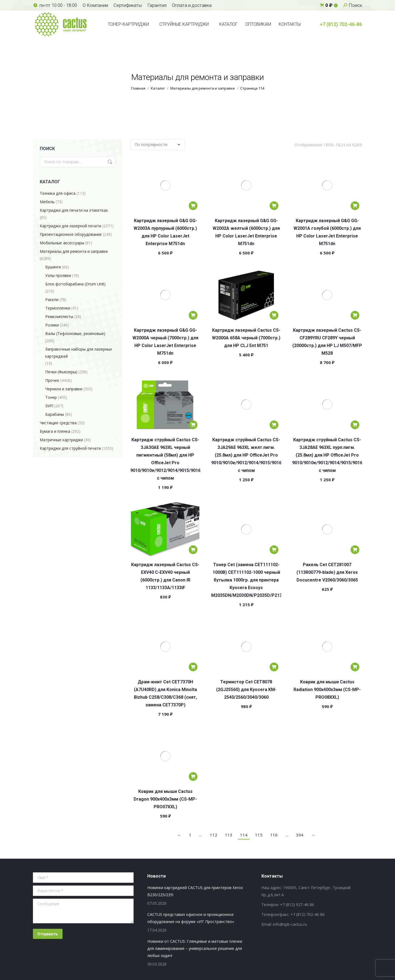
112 (214, 835)
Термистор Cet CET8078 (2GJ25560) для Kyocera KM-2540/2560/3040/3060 (246, 690)
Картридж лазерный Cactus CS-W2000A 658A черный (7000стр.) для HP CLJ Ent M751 (246, 338)
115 (259, 835)
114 (244, 835)
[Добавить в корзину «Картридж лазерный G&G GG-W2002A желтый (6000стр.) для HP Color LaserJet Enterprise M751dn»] (274, 206)
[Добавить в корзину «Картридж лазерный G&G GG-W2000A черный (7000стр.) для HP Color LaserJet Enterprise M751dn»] (193, 315)
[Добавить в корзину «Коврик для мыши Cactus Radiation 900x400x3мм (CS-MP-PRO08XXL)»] (355, 667)
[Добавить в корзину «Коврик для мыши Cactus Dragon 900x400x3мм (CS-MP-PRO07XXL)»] (193, 776)
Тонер (51, 397)
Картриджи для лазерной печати (70, 226)
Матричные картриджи (61, 440)
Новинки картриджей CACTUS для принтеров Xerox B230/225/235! (195, 891)
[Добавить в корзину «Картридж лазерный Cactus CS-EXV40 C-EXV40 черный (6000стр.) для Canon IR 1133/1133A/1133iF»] (193, 550)
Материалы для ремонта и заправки (74, 251)
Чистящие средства (58, 423)
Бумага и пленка (55, 431)
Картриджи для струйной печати (70, 448)
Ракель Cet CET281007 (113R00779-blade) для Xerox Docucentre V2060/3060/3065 (327, 572)
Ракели (52, 300)
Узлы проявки (58, 275)
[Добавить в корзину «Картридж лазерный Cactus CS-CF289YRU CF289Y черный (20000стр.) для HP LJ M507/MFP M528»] (355, 315)
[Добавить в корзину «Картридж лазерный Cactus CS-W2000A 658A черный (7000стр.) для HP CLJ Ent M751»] (274, 315)
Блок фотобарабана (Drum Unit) (75, 284)
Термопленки (58, 308)
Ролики (52, 325)
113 (229, 835)
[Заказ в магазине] (157, 145)
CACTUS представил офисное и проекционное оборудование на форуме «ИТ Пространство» (191, 918)
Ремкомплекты (59, 316)
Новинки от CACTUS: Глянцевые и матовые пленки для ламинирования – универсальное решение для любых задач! (195, 948)
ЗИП (49, 406)
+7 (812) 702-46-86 (341, 24)
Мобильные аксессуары (62, 243)
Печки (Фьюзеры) (61, 372)
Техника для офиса (58, 193)
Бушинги (53, 267)
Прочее (52, 380)
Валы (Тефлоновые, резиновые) (75, 333)
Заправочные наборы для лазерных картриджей (79, 353)
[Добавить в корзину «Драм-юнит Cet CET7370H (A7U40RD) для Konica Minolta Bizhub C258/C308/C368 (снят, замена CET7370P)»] (193, 667)
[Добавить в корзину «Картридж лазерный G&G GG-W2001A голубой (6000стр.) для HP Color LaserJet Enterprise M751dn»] (355, 206)
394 (300, 835)
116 (274, 835)
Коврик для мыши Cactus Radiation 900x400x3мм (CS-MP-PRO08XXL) (327, 690)
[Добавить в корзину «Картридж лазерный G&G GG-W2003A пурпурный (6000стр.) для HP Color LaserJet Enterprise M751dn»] (193, 206)
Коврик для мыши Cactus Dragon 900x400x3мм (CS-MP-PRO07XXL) (165, 799)
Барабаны (55, 414)
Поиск (109, 162)
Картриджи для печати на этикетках (74, 210)
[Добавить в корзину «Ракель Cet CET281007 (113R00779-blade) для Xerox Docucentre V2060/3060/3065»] (355, 550)
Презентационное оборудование (71, 234)
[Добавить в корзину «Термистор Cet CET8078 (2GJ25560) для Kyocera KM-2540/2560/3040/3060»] (274, 667)
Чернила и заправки (64, 389)
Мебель (47, 202)
